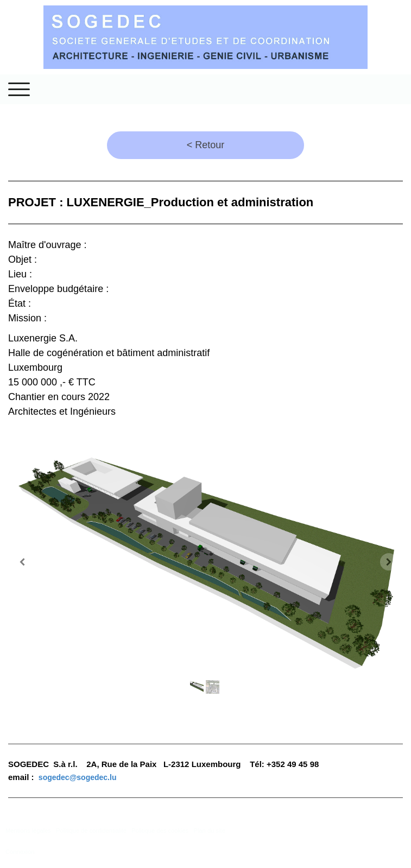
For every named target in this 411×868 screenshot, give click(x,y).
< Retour (206, 145)
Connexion (20, 852)
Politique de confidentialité (91, 831)
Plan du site (209, 831)
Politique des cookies (160, 831)
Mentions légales (28, 831)
